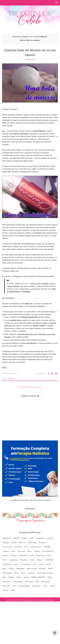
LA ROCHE (49, 560)
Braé (26, 547)
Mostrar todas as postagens (30, 40)
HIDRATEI (23, 556)
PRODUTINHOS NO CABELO (19, 600)
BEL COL (22, 543)
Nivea (16, 573)
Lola (34, 564)
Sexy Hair (6, 586)
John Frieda (40, 556)
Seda (37, 582)
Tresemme (36, 586)
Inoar (32, 556)
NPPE (50, 569)
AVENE (24, 538)
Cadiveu (6, 551)
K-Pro (5, 560)
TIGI (14, 586)
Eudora (6, 556)
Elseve (30, 551)
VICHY (52, 586)
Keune (32, 560)
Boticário (19, 547)
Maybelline (21, 569)
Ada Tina (50, 538)
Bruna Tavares (36, 547)
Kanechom (14, 560)
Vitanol (6, 590)
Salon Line (7, 582)
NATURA (42, 569)
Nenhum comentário (10, 373)
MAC (5, 569)
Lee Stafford (26, 564)
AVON (31, 538)
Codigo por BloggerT (49, 600)
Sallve (50, 577)
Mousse (11, 379)
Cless (13, 551)
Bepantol (42, 543)
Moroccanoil (32, 569)
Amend (14, 543)
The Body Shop (24, 586)
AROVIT (16, 538)
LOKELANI (7, 564)
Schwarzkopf (18, 582)
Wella (13, 590)
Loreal (41, 564)
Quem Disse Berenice (45, 573)
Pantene (32, 573)
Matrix (11, 569)
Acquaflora (40, 538)
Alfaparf (6, 543)
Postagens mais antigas (29, 387)
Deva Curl (21, 551)
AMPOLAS (7, 538)
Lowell (48, 564)
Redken (11, 577)
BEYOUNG (32, 543)
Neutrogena (7, 573)
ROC (4, 577)
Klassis (40, 560)
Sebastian (29, 582)
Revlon (19, 577)
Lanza (16, 564)
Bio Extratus (8, 547)
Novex (24, 573)
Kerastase (24, 560)
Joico (49, 556)
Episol (37, 551)
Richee (26, 577)
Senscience (46, 582)
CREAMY (47, 547)
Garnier (14, 556)
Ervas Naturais (48, 551)
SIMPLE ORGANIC (38, 577)
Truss (45, 586)
